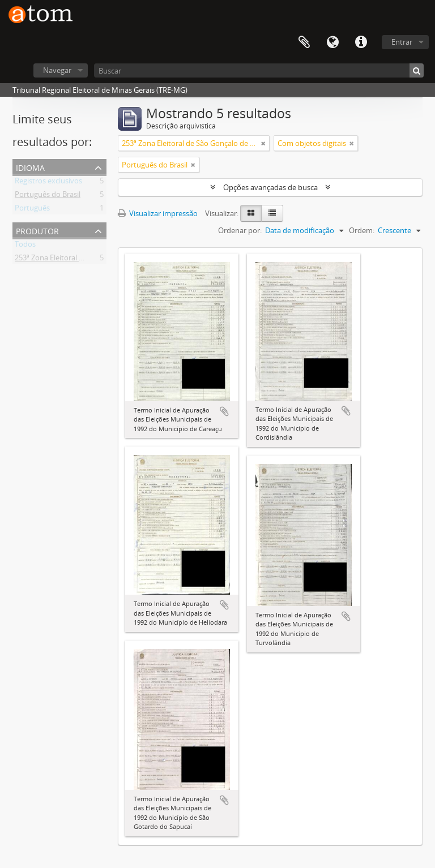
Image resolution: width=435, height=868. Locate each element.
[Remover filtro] (263, 143)
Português (32, 210)
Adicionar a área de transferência (224, 411)
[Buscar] (259, 70)
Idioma (332, 42)
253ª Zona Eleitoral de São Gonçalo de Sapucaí (92, 260)
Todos (25, 246)
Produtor (37, 230)
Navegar (57, 70)
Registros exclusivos (48, 183)
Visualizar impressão (158, 213)
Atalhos (361, 42)
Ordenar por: (240, 230)
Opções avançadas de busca (270, 187)
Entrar (402, 42)
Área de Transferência (304, 42)
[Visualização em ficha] (251, 213)
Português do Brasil (48, 196)
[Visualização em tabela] (272, 213)
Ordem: (362, 230)
